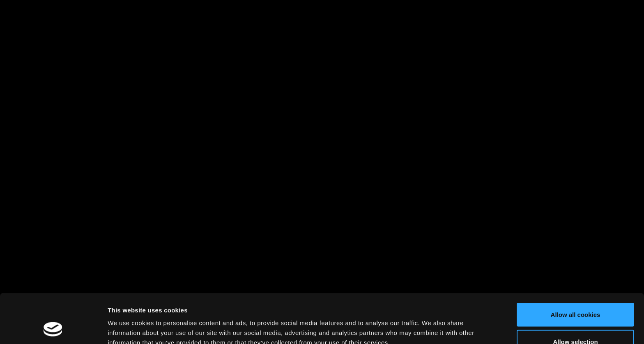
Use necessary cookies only (575, 322)
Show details (431, 323)
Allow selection (575, 295)
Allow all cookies (576, 268)
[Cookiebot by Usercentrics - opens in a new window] (53, 328)
